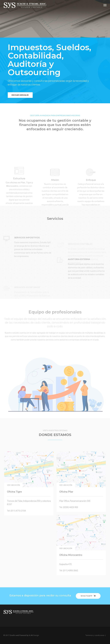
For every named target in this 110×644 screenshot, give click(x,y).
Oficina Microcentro (71, 555)
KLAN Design (34, 635)
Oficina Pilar (66, 492)
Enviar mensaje (20, 95)
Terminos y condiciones (95, 635)
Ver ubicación (13, 485)
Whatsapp (88, 596)
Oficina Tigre (14, 492)
